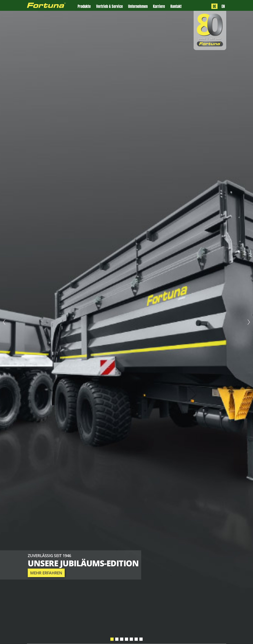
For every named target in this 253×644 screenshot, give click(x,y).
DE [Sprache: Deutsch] (214, 6)
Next (249, 322)
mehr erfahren (46, 573)
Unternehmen (138, 6)
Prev (4, 322)
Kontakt (176, 6)
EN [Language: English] (223, 6)
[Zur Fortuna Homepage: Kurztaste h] (52, 5)
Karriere (159, 6)
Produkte (84, 6)
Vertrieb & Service (109, 6)
